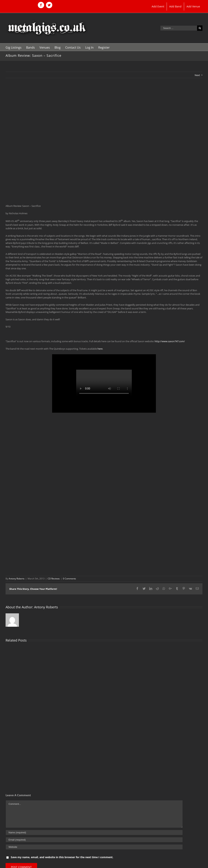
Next (197, 75)
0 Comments (69, 579)
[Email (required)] (94, 840)
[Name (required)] (94, 832)
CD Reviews (54, 579)
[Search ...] (179, 28)
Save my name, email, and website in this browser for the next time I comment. (62, 857)
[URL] (94, 847)
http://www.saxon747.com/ (170, 341)
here (100, 349)
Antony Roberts (17, 579)
